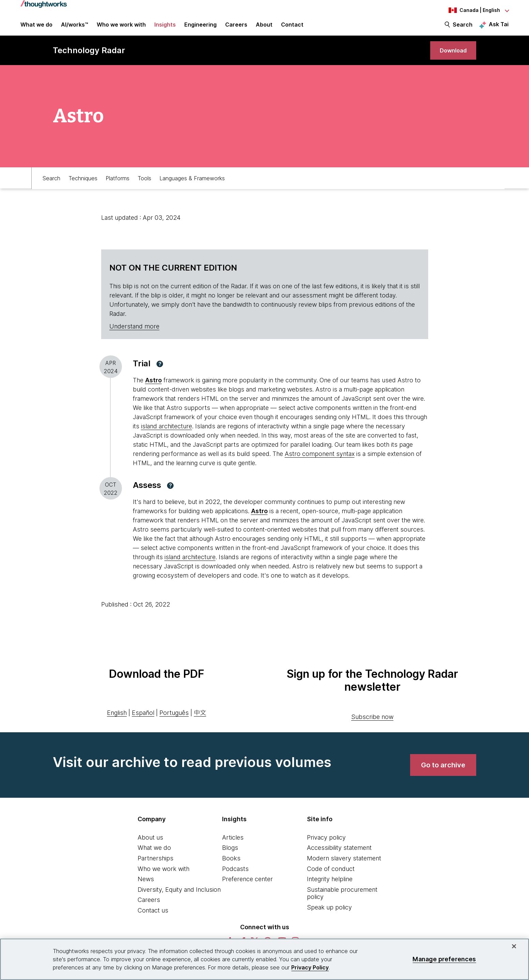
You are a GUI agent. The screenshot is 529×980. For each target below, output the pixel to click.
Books (231, 867)
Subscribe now (372, 726)
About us (150, 846)
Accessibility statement (339, 857)
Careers (149, 909)
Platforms (118, 186)
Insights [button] (165, 28)
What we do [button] (36, 28)
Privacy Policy (310, 967)
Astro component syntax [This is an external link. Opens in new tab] (320, 463)
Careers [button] (236, 28)
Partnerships (155, 867)
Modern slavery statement (344, 867)
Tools (144, 186)
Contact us (153, 919)
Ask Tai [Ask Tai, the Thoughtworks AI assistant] (499, 28)
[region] (264, 959)
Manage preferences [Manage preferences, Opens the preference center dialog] (444, 959)
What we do (154, 857)
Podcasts (235, 878)
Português (174, 722)
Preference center (247, 888)
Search (463, 28)
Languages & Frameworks (192, 186)
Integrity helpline (330, 888)
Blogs (230, 857)
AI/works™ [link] (75, 28)
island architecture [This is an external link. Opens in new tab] (167, 435)
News (146, 888)
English (117, 722)
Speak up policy (329, 916)
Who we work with (164, 878)
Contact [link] (292, 28)
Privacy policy (326, 846)
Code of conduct (331, 878)
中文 (200, 722)
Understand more (134, 335)
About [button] (264, 28)
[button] (160, 373)
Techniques (83, 186)
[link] (450, 57)
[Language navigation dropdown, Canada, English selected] (471, 10)
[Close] (514, 946)
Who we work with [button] (121, 28)
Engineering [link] (200, 28)
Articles (233, 846)
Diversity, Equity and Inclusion (179, 898)
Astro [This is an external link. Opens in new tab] (153, 389)
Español (143, 722)
